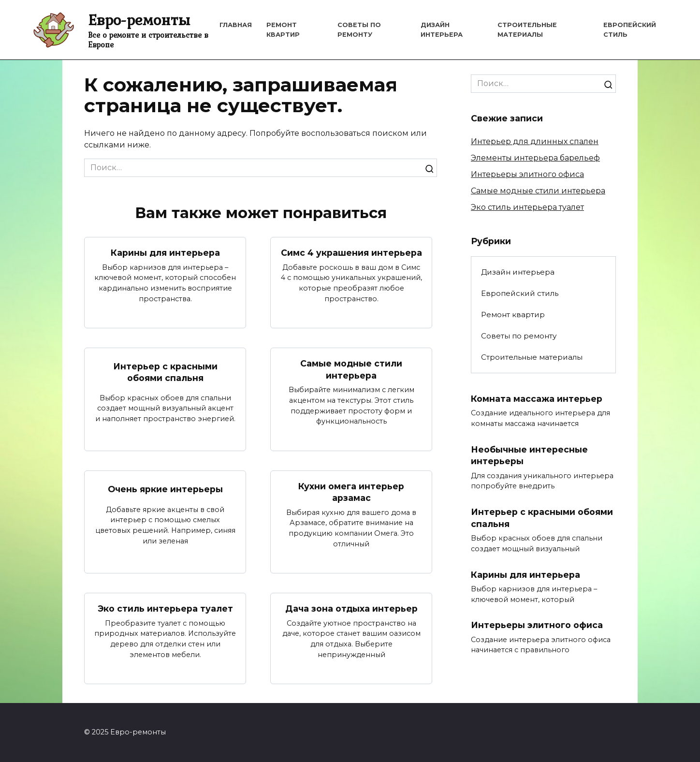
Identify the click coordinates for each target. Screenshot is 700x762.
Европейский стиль (520, 293)
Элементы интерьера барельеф (535, 158)
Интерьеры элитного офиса (527, 174)
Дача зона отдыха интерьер (351, 608)
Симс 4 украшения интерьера (351, 253)
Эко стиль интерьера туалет (165, 608)
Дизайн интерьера (518, 272)
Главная (236, 25)
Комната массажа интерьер (537, 398)
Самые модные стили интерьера (351, 369)
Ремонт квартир (513, 315)
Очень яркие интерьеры (165, 489)
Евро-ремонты (139, 20)
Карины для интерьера (165, 253)
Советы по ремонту (519, 336)
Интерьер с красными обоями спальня (165, 372)
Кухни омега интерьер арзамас (351, 492)
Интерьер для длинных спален (535, 141)
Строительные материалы (532, 357)
